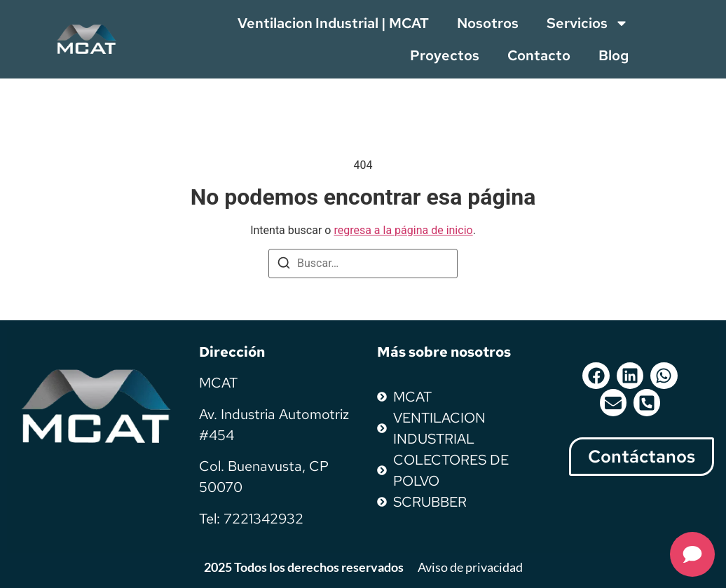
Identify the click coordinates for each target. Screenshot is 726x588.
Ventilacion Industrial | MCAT (333, 23)
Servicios (588, 23)
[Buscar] (284, 265)
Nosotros (488, 23)
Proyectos (445, 55)
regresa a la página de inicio (403, 230)
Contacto (539, 55)
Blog (614, 55)
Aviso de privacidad (470, 567)
